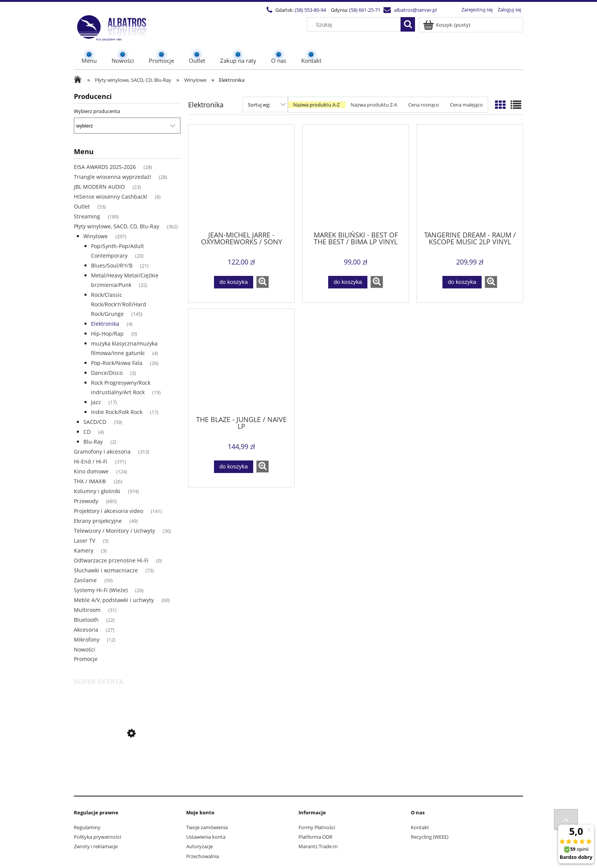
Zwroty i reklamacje (96, 846)
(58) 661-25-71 (365, 10)
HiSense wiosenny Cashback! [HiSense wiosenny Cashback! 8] (111, 197)
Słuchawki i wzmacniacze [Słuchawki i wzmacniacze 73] (106, 570)
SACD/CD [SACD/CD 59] (95, 422)
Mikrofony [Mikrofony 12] (87, 639)
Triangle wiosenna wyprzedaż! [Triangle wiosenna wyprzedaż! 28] (113, 177)
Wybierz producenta (97, 111)
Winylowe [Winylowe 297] (96, 236)
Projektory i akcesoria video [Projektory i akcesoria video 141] (109, 511)
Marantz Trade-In (318, 846)
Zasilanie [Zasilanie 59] (85, 580)
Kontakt (420, 827)
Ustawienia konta (206, 837)
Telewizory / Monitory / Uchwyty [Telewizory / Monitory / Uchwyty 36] (114, 531)
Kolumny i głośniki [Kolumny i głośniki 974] (97, 491)
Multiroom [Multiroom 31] (87, 610)
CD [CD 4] (87, 432)
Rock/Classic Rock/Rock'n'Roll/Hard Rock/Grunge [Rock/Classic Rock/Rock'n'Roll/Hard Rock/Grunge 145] (119, 304)
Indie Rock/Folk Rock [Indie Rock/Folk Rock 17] (117, 412)
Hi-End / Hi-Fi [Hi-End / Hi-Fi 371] (91, 461)
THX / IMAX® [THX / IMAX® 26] (90, 481)
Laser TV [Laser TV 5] (85, 541)
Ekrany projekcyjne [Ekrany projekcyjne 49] (98, 521)
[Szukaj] (408, 24)
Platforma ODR (315, 837)
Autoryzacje (200, 846)
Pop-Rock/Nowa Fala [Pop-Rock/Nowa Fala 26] (117, 363)
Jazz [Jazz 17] (96, 402)
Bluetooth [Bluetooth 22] (86, 620)
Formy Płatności (317, 827)
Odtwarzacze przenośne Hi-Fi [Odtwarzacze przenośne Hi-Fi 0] (111, 560)
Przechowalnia (203, 856)
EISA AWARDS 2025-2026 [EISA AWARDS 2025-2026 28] (105, 167)
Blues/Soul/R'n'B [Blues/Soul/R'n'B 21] (112, 265)
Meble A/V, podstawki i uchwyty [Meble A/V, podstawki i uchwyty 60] (114, 600)
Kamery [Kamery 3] (84, 550)
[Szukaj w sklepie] (356, 25)
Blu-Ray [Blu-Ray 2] (93, 442)
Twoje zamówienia (207, 827)
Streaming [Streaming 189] (87, 216)
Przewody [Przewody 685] (86, 501)
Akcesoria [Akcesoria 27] (86, 630)
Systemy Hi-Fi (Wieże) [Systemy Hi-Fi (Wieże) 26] (101, 590)
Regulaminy (87, 827)
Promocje (86, 659)
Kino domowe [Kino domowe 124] (91, 471)
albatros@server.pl (415, 10)
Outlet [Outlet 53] (82, 206)
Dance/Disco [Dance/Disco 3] (107, 373)
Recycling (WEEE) (430, 837)
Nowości (85, 649)
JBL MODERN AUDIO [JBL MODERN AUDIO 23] (99, 187)
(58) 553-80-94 (310, 10)
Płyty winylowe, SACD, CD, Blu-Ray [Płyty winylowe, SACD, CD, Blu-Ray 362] (117, 226)
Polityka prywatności (97, 837)
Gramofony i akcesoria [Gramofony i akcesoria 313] (102, 452)
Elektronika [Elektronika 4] (105, 324)
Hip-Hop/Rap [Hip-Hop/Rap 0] (107, 334)
